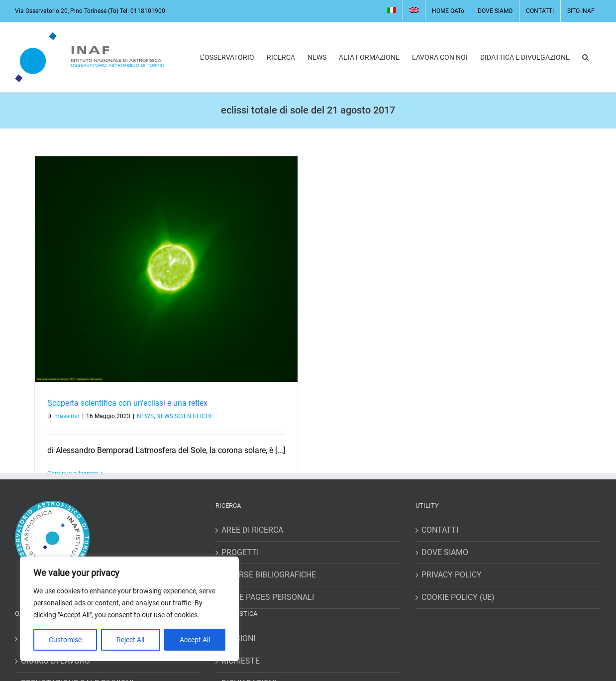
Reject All (130, 640)
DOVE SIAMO (445, 552)
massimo (67, 416)
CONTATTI (440, 530)
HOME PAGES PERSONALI (268, 597)
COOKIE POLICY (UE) (458, 597)
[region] (129, 609)
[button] (585, 57)
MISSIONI (238, 638)
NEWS (145, 416)
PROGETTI (240, 552)
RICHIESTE (241, 661)
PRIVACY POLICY (452, 575)
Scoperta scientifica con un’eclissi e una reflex (127, 403)
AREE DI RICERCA (252, 530)
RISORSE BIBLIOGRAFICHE (269, 575)
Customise (65, 640)
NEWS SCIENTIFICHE (185, 416)
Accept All (195, 640)
